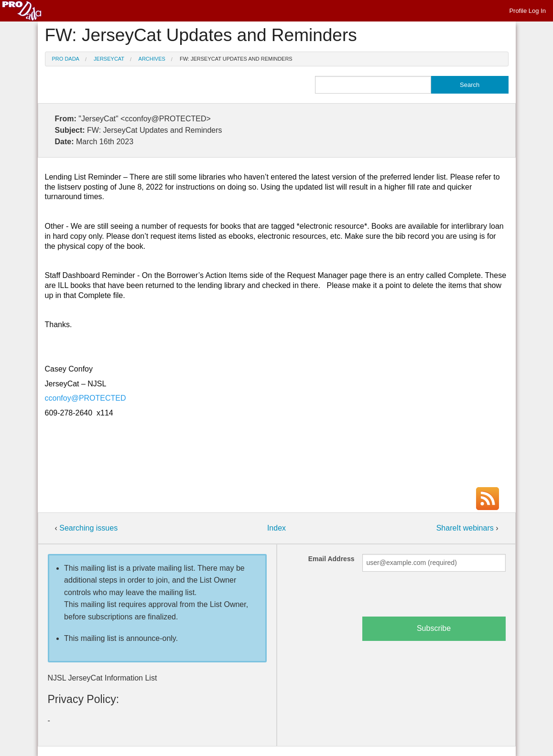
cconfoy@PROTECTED (86, 398)
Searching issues (88, 528)
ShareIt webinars (466, 528)
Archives (152, 59)
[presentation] (435, 598)
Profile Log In (527, 11)
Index (276, 528)
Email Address (331, 559)
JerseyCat (109, 59)
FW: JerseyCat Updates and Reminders (236, 59)
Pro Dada (66, 59)
